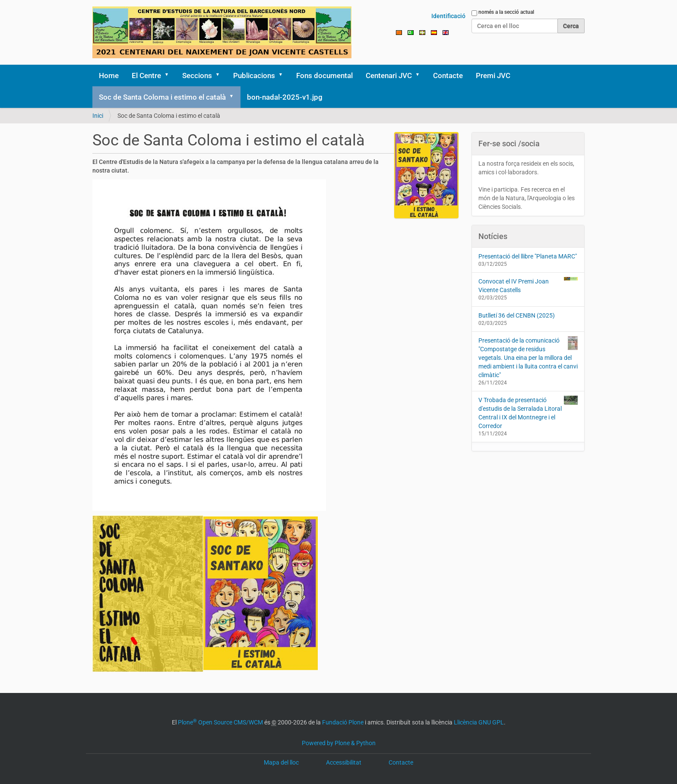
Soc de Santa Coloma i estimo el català (162, 97)
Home (109, 76)
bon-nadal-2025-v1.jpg (285, 97)
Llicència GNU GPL (479, 722)
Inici (98, 116)
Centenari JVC (389, 76)
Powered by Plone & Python (339, 743)
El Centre (146, 76)
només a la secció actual (506, 12)
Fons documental (324, 76)
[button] (170, 76)
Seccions (197, 76)
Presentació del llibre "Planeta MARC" (528, 256)
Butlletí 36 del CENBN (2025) (517, 315)
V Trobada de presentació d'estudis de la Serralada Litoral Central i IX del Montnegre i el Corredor (528, 412)
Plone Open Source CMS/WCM (220, 722)
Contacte (448, 76)
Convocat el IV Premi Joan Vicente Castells (528, 285)
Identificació (448, 16)
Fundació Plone (343, 722)
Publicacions (254, 76)
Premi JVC (493, 76)
